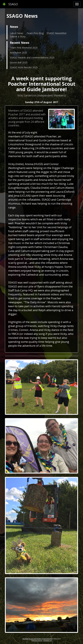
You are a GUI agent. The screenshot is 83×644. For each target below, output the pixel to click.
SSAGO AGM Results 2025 (24, 67)
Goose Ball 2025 (19, 62)
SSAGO (10, 4)
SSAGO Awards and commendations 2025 (32, 58)
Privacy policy (37, 640)
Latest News (17, 33)
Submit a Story (18, 36)
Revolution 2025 (18, 53)
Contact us (47, 640)
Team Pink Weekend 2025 (24, 48)
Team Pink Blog (35, 33)
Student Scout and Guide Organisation (37, 639)
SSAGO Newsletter (57, 33)
